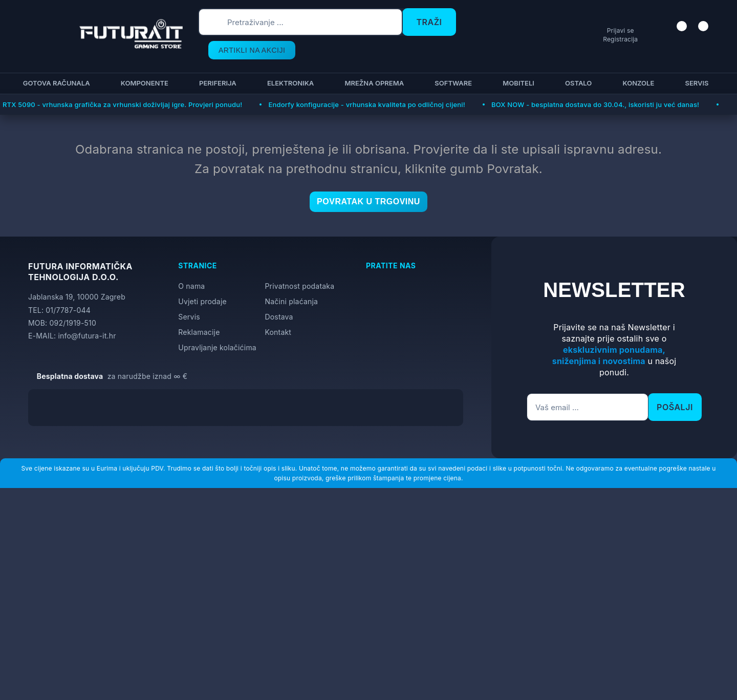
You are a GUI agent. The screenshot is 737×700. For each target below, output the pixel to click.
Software (452, 62)
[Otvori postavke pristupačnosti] (725, 363)
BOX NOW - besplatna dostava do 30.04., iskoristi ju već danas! (595, 84)
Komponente (143, 62)
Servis (695, 62)
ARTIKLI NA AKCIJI (501, 26)
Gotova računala (55, 62)
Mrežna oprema (373, 62)
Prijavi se (612, 31)
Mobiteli (517, 62)
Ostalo (577, 62)
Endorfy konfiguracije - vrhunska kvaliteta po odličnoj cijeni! (366, 84)
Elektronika (289, 62)
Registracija (612, 39)
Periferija (216, 62)
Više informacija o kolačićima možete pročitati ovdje (202, 646)
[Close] (172, 666)
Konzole (637, 62)
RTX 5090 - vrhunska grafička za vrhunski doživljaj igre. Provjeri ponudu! (122, 84)
